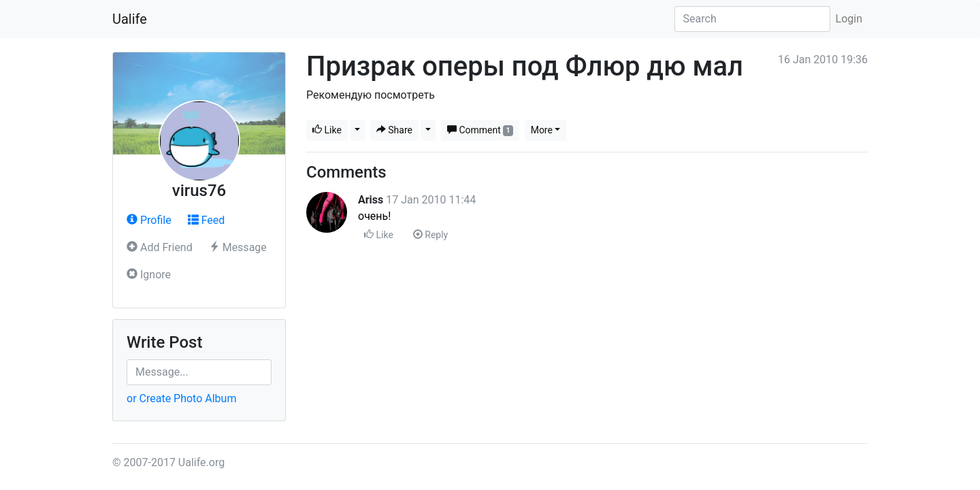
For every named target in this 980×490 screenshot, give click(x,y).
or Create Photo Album (181, 398)
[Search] (752, 19)
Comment (480, 130)
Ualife (130, 19)
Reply (430, 235)
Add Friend (160, 247)
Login (849, 19)
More (542, 130)
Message (238, 247)
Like (327, 130)
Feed (207, 220)
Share (394, 130)
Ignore (149, 275)
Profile (149, 220)
